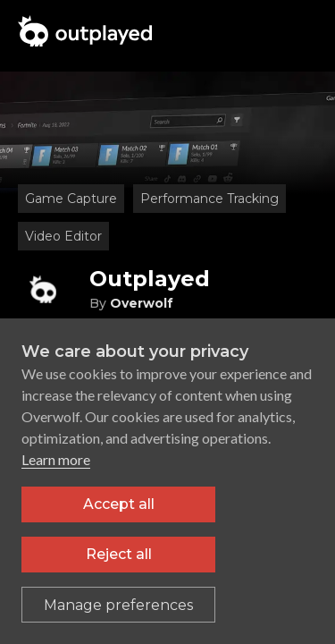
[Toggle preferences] (118, 605)
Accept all (119, 504)
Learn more (56, 459)
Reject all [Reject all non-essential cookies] (119, 554)
